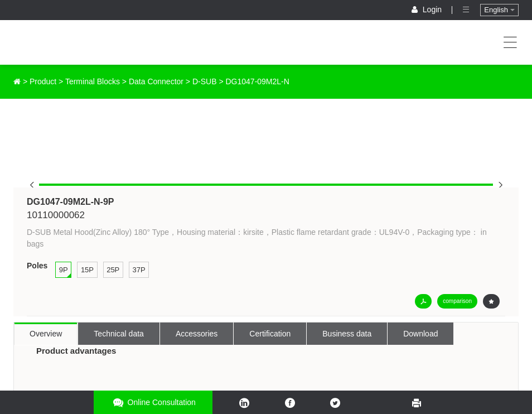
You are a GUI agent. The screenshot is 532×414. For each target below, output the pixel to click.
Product (43, 81)
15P (87, 270)
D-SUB (205, 81)
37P (139, 270)
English (499, 10)
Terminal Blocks (93, 81)
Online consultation (153, 403)
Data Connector (156, 81)
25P (113, 270)
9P (64, 270)
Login (428, 9)
